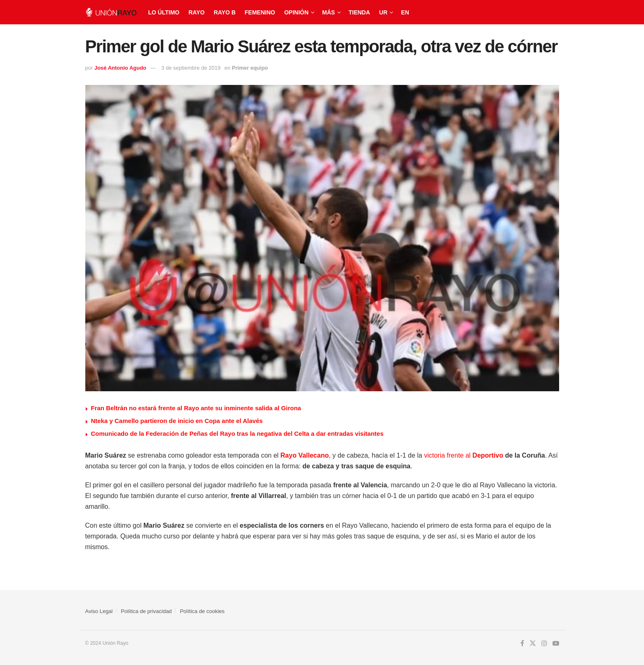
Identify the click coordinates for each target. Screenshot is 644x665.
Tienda (359, 12)
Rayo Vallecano (305, 455)
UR (383, 12)
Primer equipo (250, 68)
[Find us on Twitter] (533, 644)
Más (329, 12)
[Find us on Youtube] (556, 644)
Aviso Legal (99, 611)
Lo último (164, 12)
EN (405, 12)
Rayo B (225, 12)
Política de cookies (202, 611)
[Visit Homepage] (111, 12)
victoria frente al (448, 455)
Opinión (296, 12)
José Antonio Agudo (120, 68)
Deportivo (488, 455)
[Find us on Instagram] (544, 644)
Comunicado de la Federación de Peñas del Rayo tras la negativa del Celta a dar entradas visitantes (237, 434)
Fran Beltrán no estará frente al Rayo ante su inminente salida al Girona (196, 408)
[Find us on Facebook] (522, 644)
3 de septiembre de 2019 (191, 68)
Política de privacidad (146, 611)
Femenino (260, 12)
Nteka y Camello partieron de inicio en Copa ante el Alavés (177, 421)
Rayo (196, 12)
